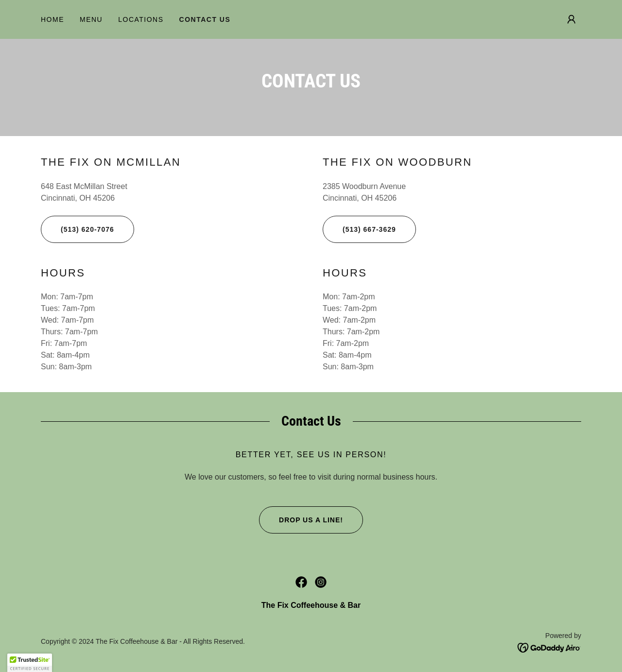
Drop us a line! (301, 520)
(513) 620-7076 (78, 229)
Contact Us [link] (205, 19)
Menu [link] (91, 19)
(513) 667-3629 (359, 229)
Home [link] (52, 19)
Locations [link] (141, 19)
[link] (301, 582)
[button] (571, 19)
